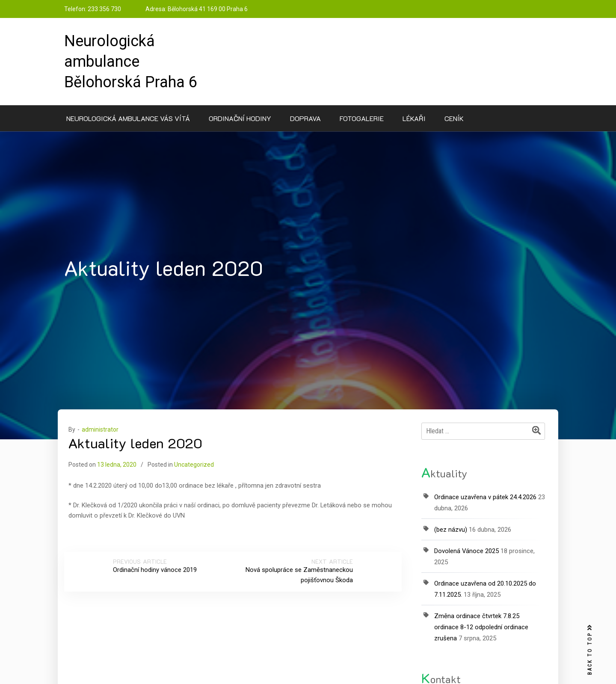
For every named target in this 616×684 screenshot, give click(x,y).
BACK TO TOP (590, 650)
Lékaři (414, 118)
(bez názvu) (451, 530)
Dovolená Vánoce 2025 (466, 551)
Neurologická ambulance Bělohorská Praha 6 (131, 62)
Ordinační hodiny (240, 118)
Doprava (305, 118)
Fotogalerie (362, 118)
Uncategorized (194, 465)
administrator (100, 429)
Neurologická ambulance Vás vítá (128, 118)
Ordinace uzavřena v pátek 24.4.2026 (485, 497)
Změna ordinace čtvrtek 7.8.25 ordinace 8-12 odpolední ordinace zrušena (481, 627)
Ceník (454, 118)
